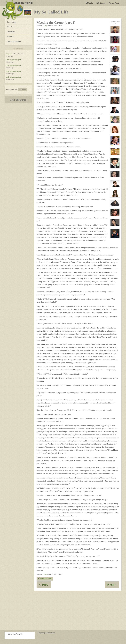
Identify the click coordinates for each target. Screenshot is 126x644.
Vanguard (9, 54)
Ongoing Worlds (15, 634)
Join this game (18, 100)
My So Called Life (51, 12)
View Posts (11, 27)
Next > (113, 585)
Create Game (114, 3)
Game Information (14, 41)
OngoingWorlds (24, 3)
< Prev (45, 585)
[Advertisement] (63, 610)
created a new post (15, 60)
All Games (101, 3)
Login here (22, 90)
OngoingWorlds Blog (46, 633)
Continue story (45, 579)
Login (89, 3)
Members (10, 37)
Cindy (8, 60)
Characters (11, 31)
